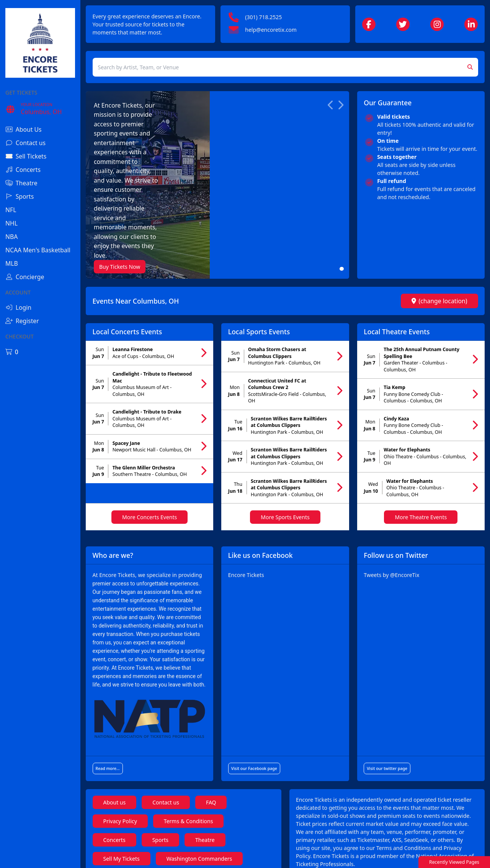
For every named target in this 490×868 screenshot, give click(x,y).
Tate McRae (215, 825)
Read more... (108, 698)
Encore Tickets (246, 504)
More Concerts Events (149, 446)
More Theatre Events (421, 446)
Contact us (166, 732)
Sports (160, 769)
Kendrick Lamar (216, 807)
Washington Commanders (199, 788)
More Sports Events (285, 446)
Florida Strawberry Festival (137, 807)
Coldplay (114, 825)
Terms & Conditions (189, 750)
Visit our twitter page (387, 698)
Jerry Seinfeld (176, 844)
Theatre (205, 769)
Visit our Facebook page (254, 698)
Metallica (163, 825)
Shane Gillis (118, 844)
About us (115, 732)
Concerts (114, 769)
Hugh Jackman (237, 844)
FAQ (211, 732)
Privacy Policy (120, 750)
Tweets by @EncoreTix (391, 504)
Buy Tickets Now (120, 184)
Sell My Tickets (122, 788)
